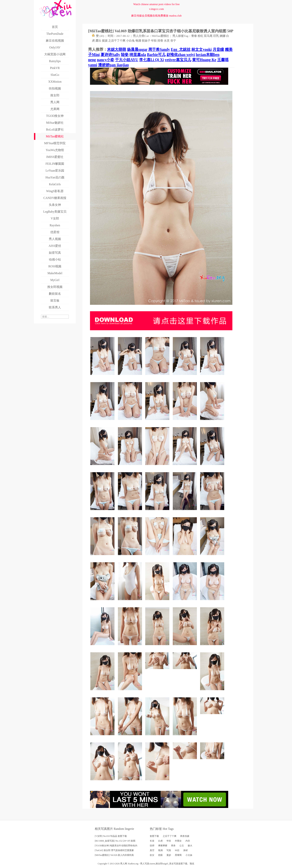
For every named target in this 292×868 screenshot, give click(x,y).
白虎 (160, 841)
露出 (98, 41)
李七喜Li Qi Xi (152, 60)
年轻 (154, 41)
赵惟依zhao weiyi (181, 55)
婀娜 (223, 36)
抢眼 (160, 855)
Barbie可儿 (156, 55)
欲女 (152, 855)
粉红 (200, 36)
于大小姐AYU (127, 60)
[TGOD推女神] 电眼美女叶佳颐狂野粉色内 (116, 846)
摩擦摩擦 (163, 846)
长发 (152, 841)
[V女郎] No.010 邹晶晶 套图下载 (111, 836)
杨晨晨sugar (137, 49)
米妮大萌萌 (117, 49)
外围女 (178, 841)
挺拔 (105, 41)
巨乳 (216, 36)
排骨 (160, 41)
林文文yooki (202, 49)
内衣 (188, 841)
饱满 (138, 41)
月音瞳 (218, 49)
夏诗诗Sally (110, 55)
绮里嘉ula (138, 55)
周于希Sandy (159, 49)
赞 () (98, 36)
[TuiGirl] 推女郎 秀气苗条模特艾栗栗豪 (114, 850)
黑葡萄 (178, 855)
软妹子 (146, 41)
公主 (182, 846)
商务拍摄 (185, 836)
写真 (169, 850)
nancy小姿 (105, 60)
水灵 (167, 41)
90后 (177, 850)
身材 (185, 850)
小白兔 (130, 41)
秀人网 (124, 864)
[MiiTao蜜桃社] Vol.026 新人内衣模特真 (114, 855)
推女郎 (159, 864)
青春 (194, 36)
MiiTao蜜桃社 (160, 36)
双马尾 (208, 36)
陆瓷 (125, 55)
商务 (173, 846)
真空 (152, 850)
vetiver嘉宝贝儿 (178, 60)
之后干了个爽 (117, 41)
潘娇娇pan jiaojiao (114, 65)
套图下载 (154, 836)
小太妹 (189, 855)
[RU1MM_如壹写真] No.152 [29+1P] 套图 (115, 841)
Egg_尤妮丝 (181, 49)
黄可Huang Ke (204, 60)
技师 (152, 846)
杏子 (173, 41)
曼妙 (169, 855)
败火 (190, 846)
